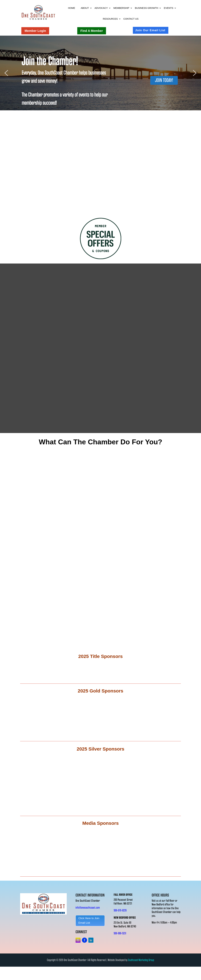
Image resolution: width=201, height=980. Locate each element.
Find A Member (92, 31)
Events (168, 8)
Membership (121, 8)
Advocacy (101, 8)
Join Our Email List (150, 30)
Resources (110, 19)
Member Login (35, 31)
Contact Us (131, 19)
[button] (6, 73)
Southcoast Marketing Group (141, 960)
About (85, 8)
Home (72, 8)
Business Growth (147, 8)
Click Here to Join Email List (89, 921)
